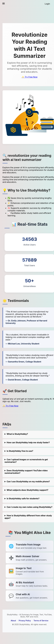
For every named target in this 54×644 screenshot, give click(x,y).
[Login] (47, 4)
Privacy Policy (25, 621)
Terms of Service (41, 621)
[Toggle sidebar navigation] (4, 4)
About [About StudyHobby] (13, 621)
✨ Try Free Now (29, 77)
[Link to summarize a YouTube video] (30, 546)
